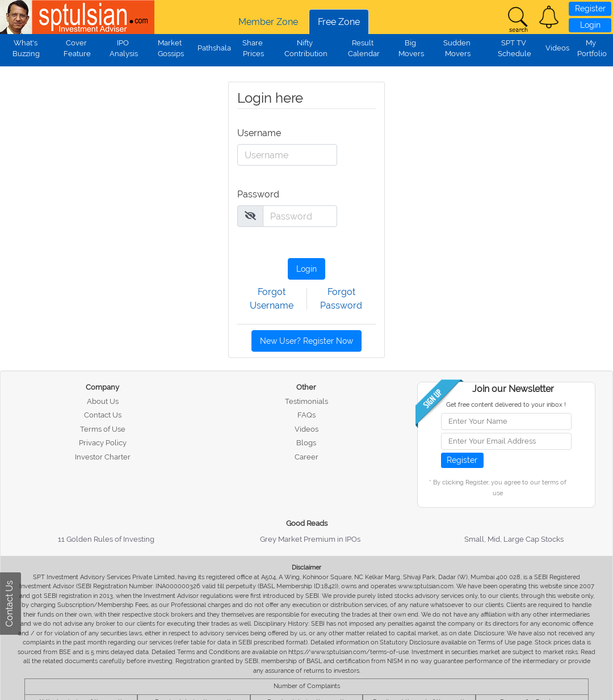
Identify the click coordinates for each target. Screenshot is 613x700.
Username (253, 133)
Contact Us (103, 415)
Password (253, 194)
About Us (103, 401)
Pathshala (214, 48)
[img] (250, 216)
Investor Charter (103, 457)
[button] (549, 17)
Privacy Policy (103, 443)
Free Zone (339, 22)
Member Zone (268, 22)
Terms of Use (103, 429)
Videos (557, 48)
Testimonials (306, 401)
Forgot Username (272, 299)
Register (590, 9)
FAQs (306, 415)
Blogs (306, 443)
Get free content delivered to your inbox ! (506, 405)
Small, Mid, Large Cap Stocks (514, 539)
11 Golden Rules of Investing (106, 539)
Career (306, 457)
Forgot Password (341, 299)
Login (590, 25)
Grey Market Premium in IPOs (310, 539)
